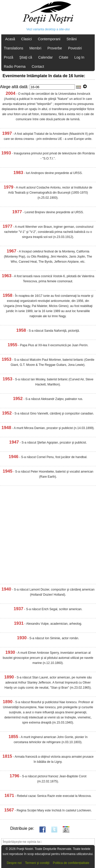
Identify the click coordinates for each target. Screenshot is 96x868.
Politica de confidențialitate (71, 863)
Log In (79, 57)
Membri (35, 48)
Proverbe (55, 48)
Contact (38, 66)
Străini (72, 39)
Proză (9, 57)
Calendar (45, 57)
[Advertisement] (48, 536)
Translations (14, 48)
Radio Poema (15, 66)
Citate (64, 57)
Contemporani (49, 39)
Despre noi (14, 863)
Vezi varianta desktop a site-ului (48, 29)
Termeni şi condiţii (37, 863)
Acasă (10, 39)
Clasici (26, 39)
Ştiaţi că (26, 57)
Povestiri (75, 48)
